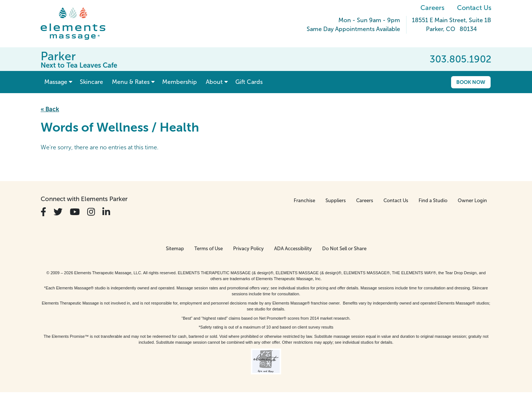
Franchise (304, 200)
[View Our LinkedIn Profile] (106, 212)
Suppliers (336, 200)
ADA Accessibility (293, 249)
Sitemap (175, 249)
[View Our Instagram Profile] (91, 212)
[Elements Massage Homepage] (79, 24)
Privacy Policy (248, 249)
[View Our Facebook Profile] (43, 212)
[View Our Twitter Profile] (58, 212)
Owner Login (472, 200)
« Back (50, 109)
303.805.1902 (461, 59)
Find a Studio (433, 200)
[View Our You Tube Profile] (75, 212)
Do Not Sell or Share (344, 249)
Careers (432, 8)
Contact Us (474, 8)
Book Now (471, 82)
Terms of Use (209, 249)
